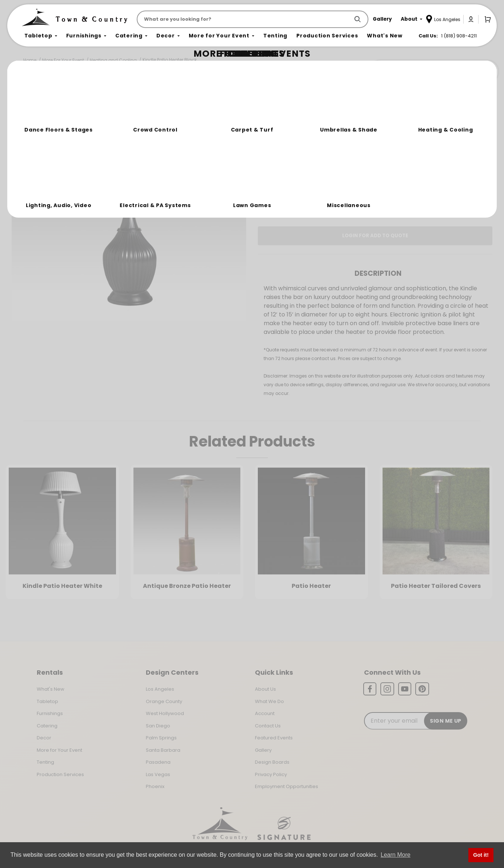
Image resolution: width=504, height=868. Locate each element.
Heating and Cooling (113, 60)
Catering (47, 726)
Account (265, 713)
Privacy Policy (271, 774)
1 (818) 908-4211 (459, 36)
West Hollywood (165, 713)
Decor (44, 738)
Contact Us (268, 726)
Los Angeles (160, 689)
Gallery (263, 750)
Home (30, 60)
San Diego (158, 726)
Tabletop (47, 701)
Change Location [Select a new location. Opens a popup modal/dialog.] (399, 179)
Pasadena (158, 762)
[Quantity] (456, 154)
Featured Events (274, 738)
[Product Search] (245, 19)
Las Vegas (158, 774)
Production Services (60, 774)
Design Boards (272, 762)
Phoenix (155, 786)
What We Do (269, 701)
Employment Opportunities (287, 786)
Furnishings (50, 713)
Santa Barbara (163, 750)
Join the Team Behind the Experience (433, 72)
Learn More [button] (396, 855)
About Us (265, 689)
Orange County (164, 701)
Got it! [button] (481, 855)
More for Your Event (59, 750)
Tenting (45, 762)
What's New (51, 689)
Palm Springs (161, 738)
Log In (301, 200)
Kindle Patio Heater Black (170, 60)
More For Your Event (63, 60)
